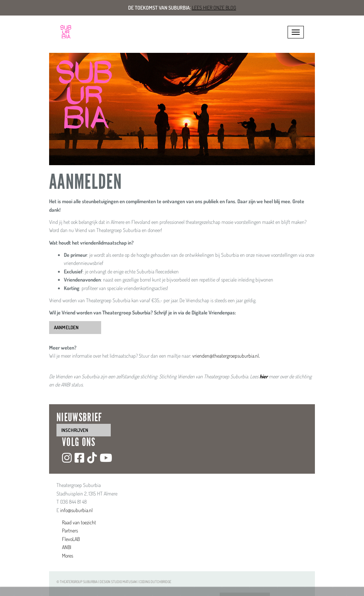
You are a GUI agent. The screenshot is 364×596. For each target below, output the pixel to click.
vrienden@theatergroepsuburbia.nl (226, 356)
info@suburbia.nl (76, 510)
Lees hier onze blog (214, 8)
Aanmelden (66, 327)
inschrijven (75, 430)
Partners (70, 530)
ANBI (67, 547)
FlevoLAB (71, 539)
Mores (68, 556)
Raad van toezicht (79, 522)
